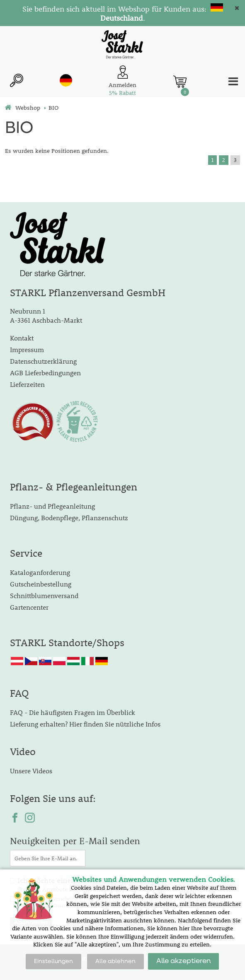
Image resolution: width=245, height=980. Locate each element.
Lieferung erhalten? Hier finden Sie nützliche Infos (85, 724)
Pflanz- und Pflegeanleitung (52, 506)
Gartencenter (29, 607)
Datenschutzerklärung (43, 361)
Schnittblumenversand (44, 595)
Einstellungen (53, 961)
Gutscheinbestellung (41, 584)
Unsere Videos (31, 771)
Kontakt (22, 338)
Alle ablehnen (115, 961)
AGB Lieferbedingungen (45, 373)
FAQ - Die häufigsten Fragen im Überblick (73, 712)
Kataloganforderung (40, 572)
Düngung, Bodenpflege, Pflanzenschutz (69, 518)
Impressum (27, 349)
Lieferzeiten (27, 384)
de (66, 80)
